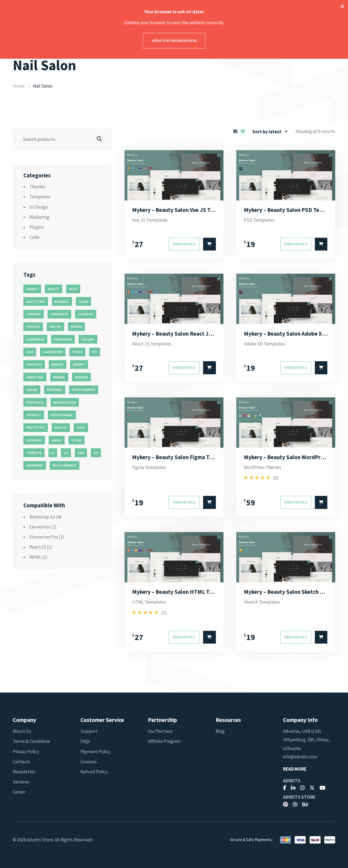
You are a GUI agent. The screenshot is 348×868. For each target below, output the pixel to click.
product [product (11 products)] (34, 415)
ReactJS (38, 547)
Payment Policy (95, 752)
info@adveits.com (300, 757)
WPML (35, 557)
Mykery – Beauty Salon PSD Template (286, 210)
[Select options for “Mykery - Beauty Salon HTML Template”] (209, 637)
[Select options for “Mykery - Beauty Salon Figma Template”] (209, 502)
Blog (220, 731)
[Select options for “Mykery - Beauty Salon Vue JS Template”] (209, 244)
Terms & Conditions (31, 741)
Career (19, 792)
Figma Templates (149, 467)
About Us (22, 731)
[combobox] (270, 132)
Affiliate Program (164, 741)
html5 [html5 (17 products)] (77, 352)
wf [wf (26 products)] (96, 453)
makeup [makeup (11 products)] (57, 364)
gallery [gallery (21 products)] (88, 339)
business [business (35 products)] (62, 302)
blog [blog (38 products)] (73, 289)
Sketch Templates (262, 602)
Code (34, 237)
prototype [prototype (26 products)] (36, 427)
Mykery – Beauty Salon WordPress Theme (286, 457)
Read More (295, 769)
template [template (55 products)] (34, 453)
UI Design (39, 207)
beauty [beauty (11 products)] (53, 289)
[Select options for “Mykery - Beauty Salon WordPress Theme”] (321, 502)
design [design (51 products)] (76, 327)
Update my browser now (174, 41)
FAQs (85, 741)
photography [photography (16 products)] (84, 390)
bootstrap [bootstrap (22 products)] (36, 302)
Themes (37, 187)
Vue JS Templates (150, 220)
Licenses (89, 762)
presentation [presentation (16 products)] (65, 402)
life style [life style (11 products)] (34, 364)
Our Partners (160, 731)
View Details (184, 244)
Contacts (21, 762)
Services (21, 782)
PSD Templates (259, 220)
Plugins (37, 227)
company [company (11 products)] (34, 314)
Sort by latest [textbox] (267, 132)
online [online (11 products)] (32, 390)
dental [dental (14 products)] (55, 327)
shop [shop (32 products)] (81, 427)
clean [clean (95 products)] (83, 302)
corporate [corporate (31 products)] (59, 314)
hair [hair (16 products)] (30, 352)
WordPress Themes (263, 467)
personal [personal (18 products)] (55, 390)
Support (89, 731)
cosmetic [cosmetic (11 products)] (86, 314)
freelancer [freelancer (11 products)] (63, 339)
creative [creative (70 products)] (33, 327)
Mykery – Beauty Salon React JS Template (174, 334)
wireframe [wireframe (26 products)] (35, 465)
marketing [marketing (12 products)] (35, 377)
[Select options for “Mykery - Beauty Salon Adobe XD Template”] (321, 368)
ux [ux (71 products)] (66, 453)
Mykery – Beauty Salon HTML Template (174, 592)
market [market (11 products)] (79, 364)
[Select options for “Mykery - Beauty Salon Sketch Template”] (321, 637)
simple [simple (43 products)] (57, 440)
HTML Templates (149, 602)
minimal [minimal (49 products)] (59, 377)
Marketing (39, 217)
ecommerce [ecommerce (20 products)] (35, 339)
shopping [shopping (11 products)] (34, 440)
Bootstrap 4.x (42, 517)
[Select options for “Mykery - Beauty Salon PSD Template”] (321, 244)
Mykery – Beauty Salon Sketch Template (286, 592)
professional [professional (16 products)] (62, 415)
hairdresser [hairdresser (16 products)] (53, 352)
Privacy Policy (26, 752)
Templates (40, 197)
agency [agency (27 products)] (32, 289)
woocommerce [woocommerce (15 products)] (64, 465)
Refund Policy (94, 772)
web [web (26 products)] (81, 453)
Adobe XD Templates (264, 344)
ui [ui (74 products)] (53, 453)
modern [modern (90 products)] (81, 377)
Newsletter (24, 772)
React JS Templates (152, 344)
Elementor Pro (44, 537)
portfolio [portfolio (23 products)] (35, 402)
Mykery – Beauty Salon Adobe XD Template (286, 334)
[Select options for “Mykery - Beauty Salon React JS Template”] (209, 368)
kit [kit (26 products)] (95, 352)
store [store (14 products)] (77, 440)
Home (19, 86)
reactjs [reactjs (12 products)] (61, 427)
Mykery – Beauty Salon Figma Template (174, 457)
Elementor (40, 527)
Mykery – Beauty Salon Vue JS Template (174, 210)
